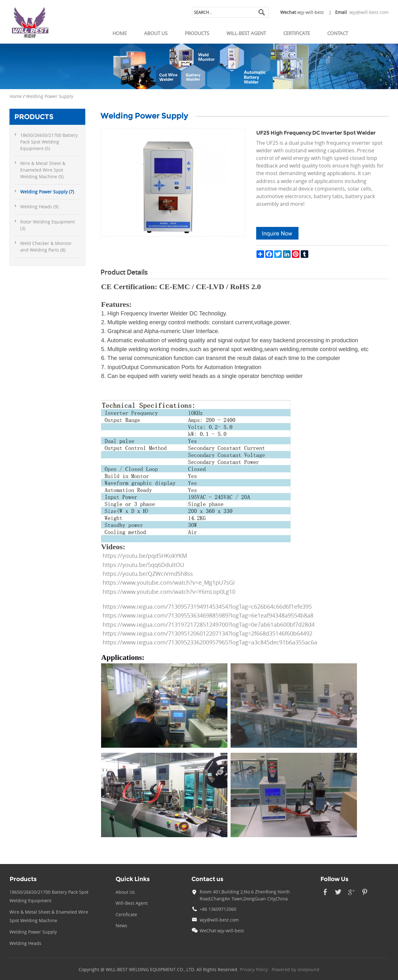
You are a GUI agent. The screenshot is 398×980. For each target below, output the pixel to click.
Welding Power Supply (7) (47, 192)
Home (120, 33)
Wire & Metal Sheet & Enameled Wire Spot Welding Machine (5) (43, 170)
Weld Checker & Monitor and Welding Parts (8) (46, 247)
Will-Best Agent (246, 33)
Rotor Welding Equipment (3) (48, 225)
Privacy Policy (254, 970)
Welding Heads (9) (39, 207)
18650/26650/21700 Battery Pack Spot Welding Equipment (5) (49, 142)
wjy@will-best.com (369, 12)
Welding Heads (25, 943)
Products (197, 33)
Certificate (297, 33)
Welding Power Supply (50, 96)
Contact (338, 33)
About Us (156, 33)
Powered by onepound (295, 970)
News (121, 926)
